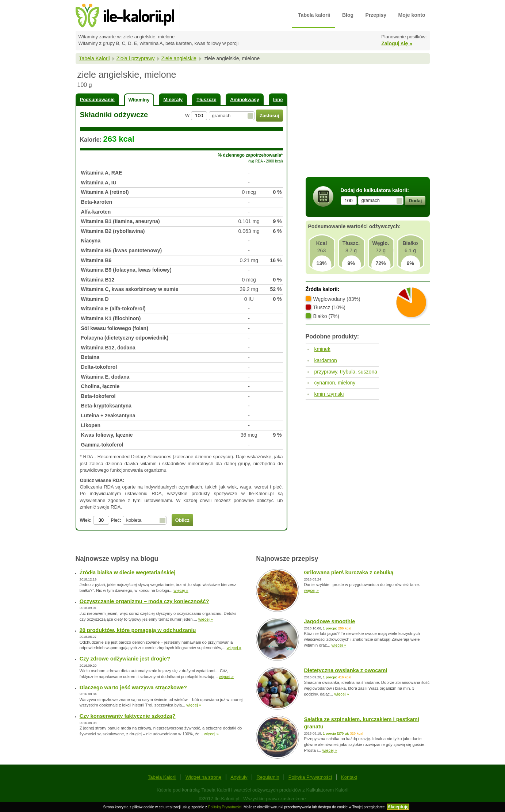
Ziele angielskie (179, 58)
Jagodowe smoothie (329, 621)
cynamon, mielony (335, 383)
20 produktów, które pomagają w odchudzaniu (138, 630)
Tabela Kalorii (95, 58)
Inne (278, 99)
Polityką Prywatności (225, 807)
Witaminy (139, 100)
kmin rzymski (329, 394)
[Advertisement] (368, 122)
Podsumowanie (97, 99)
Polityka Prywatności (310, 777)
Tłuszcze (206, 99)
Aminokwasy (244, 99)
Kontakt (349, 777)
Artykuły (239, 777)
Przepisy (376, 15)
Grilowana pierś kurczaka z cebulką (349, 572)
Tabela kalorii (314, 15)
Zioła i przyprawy (135, 58)
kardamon (326, 360)
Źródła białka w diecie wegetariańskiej (128, 572)
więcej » (181, 590)
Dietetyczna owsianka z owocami (345, 670)
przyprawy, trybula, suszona (346, 372)
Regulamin (268, 777)
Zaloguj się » (397, 43)
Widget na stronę (203, 777)
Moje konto (412, 15)
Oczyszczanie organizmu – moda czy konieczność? (144, 601)
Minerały (173, 99)
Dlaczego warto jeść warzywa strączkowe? (133, 687)
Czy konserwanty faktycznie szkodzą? (128, 716)
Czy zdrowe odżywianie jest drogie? (125, 659)
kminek (322, 349)
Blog (348, 15)
